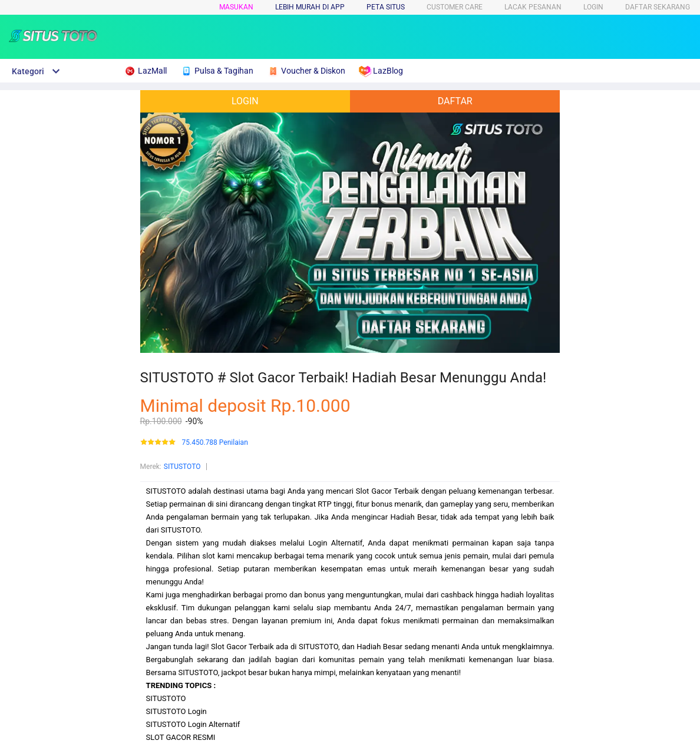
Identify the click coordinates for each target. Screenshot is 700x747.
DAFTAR (455, 101)
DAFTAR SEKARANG (658, 7)
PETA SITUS (386, 7)
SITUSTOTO (182, 467)
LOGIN (593, 7)
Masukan (236, 7)
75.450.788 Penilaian (215, 443)
